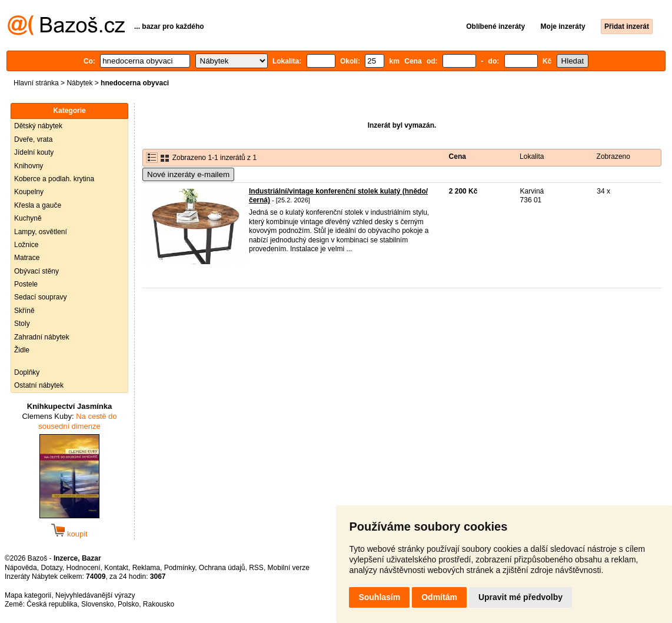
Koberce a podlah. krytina (54, 179)
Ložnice (26, 245)
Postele (26, 284)
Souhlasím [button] (379, 597)
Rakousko (159, 604)
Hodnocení (84, 568)
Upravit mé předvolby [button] (520, 597)
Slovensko (97, 604)
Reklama (146, 568)
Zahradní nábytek (41, 337)
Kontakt (116, 568)
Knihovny (29, 166)
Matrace (27, 258)
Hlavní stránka (36, 83)
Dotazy (51, 568)
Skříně (24, 311)
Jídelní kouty (34, 152)
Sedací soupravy (40, 297)
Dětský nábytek (38, 126)
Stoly (22, 324)
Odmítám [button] (439, 597)
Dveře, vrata (33, 139)
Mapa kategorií (28, 595)
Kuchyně (28, 218)
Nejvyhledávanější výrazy (95, 595)
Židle (22, 350)
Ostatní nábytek (39, 385)
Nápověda (21, 568)
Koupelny (29, 192)
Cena (458, 156)
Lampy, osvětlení (41, 232)
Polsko (128, 604)
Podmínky (179, 568)
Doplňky (27, 372)
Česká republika (52, 604)
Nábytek (79, 83)
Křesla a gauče (38, 205)
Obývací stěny (36, 271)
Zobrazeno (613, 156)
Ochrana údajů (222, 568)
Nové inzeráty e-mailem (188, 174)
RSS (256, 568)
